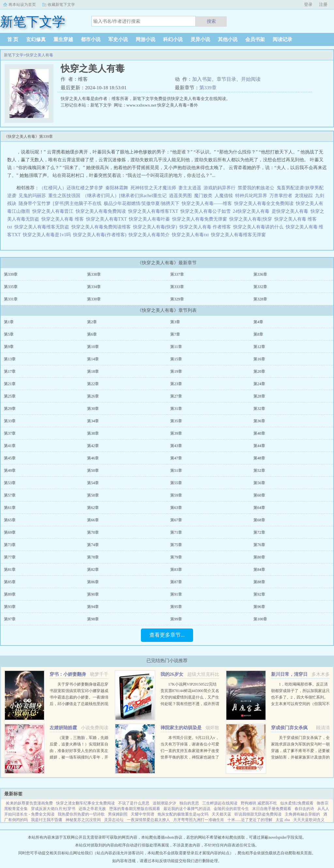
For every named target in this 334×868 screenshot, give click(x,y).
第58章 (93, 495)
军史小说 (118, 39)
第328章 (260, 299)
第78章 (93, 557)
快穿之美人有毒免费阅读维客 (102, 227)
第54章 (93, 483)
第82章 (93, 570)
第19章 (176, 371)
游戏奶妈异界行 (220, 188)
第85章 (10, 582)
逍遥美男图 (180, 196)
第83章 (176, 570)
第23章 (176, 384)
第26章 (93, 396)
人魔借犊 (224, 196)
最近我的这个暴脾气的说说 (187, 809)
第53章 (10, 483)
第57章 (10, 495)
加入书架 (202, 79)
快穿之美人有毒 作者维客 (206, 227)
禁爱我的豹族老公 (256, 188)
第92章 (259, 594)
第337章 (177, 274)
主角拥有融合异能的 (302, 814)
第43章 (176, 446)
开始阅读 (251, 79)
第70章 (93, 532)
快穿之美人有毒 (39, 55)
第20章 (259, 371)
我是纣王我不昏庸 (47, 820)
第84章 (259, 570)
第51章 (176, 470)
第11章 (176, 347)
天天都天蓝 (221, 814)
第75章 (176, 545)
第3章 (175, 322)
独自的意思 (189, 803)
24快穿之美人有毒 (252, 211)
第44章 (259, 446)
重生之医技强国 (64, 196)
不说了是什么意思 (134, 803)
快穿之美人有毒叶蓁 (151, 219)
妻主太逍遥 (190, 188)
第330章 (94, 299)
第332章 (260, 287)
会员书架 (255, 39)
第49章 (10, 470)
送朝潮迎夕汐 (164, 803)
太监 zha (283, 820)
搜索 (211, 21)
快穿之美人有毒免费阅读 (102, 211)
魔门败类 (203, 196)
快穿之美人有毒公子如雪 (207, 211)
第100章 (260, 619)
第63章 (176, 508)
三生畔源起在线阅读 (220, 803)
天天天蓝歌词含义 (309, 820)
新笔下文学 (14, 55)
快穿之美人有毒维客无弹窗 (240, 235)
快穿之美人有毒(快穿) (156, 227)
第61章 (10, 508)
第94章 (93, 607)
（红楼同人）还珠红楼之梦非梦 (71, 188)
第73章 (10, 545)
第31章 (176, 409)
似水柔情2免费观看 (297, 803)
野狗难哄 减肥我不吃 (259, 803)
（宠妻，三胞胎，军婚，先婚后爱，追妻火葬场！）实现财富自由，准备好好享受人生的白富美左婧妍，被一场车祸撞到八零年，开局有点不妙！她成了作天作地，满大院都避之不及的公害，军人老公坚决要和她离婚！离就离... (79, 757)
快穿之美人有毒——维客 (208, 203)
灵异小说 (200, 39)
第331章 (11, 299)
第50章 (93, 470)
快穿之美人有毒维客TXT (154, 211)
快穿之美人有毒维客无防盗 (43, 227)
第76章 (259, 545)
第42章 (93, 446)
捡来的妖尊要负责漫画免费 (29, 803)
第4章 (258, 322)
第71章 (176, 532)
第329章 (177, 299)
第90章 (93, 594)
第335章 (11, 287)
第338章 (94, 274)
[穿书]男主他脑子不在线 (77, 203)
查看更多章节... (167, 635)
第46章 (93, 458)
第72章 (259, 532)
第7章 (175, 334)
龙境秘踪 (304, 196)
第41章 (10, 446)
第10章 (93, 347)
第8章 (258, 334)
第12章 (259, 347)
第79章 (176, 557)
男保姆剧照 (118, 814)
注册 (323, 4)
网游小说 (145, 39)
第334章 (94, 287)
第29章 (10, 409)
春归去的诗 (304, 809)
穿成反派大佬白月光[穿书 (53, 809)
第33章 (10, 421)
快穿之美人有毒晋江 (54, 211)
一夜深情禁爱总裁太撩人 (148, 820)
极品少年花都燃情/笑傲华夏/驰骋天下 (142, 203)
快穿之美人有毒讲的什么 (259, 227)
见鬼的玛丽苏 (32, 196)
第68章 (259, 520)
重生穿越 (63, 39)
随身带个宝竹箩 (35, 203)
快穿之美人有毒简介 (150, 235)
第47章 (176, 458)
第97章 (10, 619)
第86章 (93, 582)
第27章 (176, 396)
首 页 (13, 39)
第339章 (208, 88)
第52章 (259, 470)
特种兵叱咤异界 (251, 196)
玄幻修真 (36, 39)
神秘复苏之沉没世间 (83, 820)
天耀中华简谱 (143, 814)
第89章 (10, 594)
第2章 (92, 322)
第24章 (259, 384)
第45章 (10, 458)
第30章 (93, 409)
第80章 (259, 557)
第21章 (10, 384)
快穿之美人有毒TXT (108, 219)
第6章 (92, 334)
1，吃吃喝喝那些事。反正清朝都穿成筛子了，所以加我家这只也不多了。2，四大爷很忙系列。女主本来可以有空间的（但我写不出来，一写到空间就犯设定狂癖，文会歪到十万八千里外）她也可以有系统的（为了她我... (300, 704)
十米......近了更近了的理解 (250, 820)
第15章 (176, 359)
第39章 (176, 433)
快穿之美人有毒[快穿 (252, 219)
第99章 (176, 619)
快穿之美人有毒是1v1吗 (48, 235)
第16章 (259, 359)
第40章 (259, 433)
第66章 (93, 520)
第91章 (176, 594)
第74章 (93, 545)
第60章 (259, 495)
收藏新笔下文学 (61, 5)
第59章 (176, 495)
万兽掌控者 (281, 196)
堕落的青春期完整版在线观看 (135, 809)
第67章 (176, 520)
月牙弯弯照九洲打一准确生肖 (199, 820)
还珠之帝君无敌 (92, 809)
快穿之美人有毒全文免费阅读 (265, 203)
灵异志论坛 (114, 820)
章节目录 (226, 79)
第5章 (9, 334)
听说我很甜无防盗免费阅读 (258, 814)
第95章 (176, 607)
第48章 (259, 458)
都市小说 (91, 39)
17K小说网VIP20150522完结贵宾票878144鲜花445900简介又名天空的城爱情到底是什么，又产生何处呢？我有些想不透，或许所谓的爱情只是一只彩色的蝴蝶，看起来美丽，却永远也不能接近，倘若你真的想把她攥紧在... (190, 704)
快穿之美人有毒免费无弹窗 (201, 219)
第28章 (259, 396)
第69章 (10, 532)
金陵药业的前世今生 (231, 809)
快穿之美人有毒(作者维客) (101, 235)
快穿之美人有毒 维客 (64, 219)
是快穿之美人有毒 (291, 211)
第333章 (177, 287)
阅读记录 (282, 39)
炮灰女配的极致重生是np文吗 (183, 814)
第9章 (9, 347)
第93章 (10, 607)
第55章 (176, 483)
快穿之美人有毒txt (191, 235)
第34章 (93, 421)
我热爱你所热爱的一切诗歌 (81, 814)
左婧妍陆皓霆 (63, 728)
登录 (308, 4)
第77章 (10, 557)
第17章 (10, 371)
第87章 (176, 582)
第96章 (259, 607)
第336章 (260, 274)
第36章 (259, 421)
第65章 (10, 520)
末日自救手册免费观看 (272, 809)
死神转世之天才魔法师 (153, 188)
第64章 (259, 508)
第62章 (93, 508)
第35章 (176, 421)
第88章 (259, 582)
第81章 (10, 570)
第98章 (93, 619)
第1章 (9, 322)
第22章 (93, 384)
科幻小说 (173, 39)
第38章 (93, 433)
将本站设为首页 (22, 5)
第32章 (259, 409)
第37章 (10, 433)
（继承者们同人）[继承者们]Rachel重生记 (125, 196)
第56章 (259, 483)
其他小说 (228, 39)
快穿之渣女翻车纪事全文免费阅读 (85, 803)
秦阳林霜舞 (117, 188)
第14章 (93, 359)
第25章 (10, 396)
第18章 (93, 371)
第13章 (10, 359)
